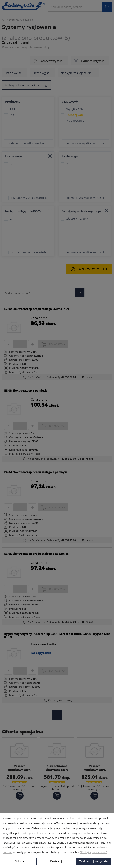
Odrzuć (20, 861)
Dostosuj (56, 861)
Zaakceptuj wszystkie (93, 861)
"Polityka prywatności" (94, 852)
